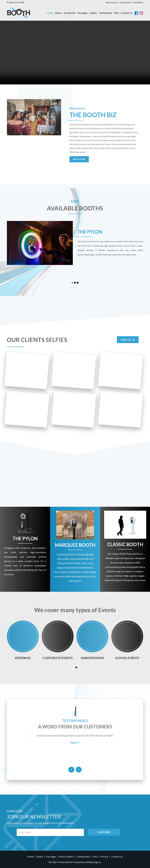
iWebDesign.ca (93, 862)
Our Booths (70, 13)
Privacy (104, 856)
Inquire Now (125, 2)
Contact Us (127, 13)
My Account (112, 2)
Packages (83, 13)
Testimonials (106, 13)
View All (128, 340)
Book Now (138, 2)
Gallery (93, 13)
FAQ (116, 13)
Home (50, 13)
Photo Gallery (66, 856)
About (58, 13)
